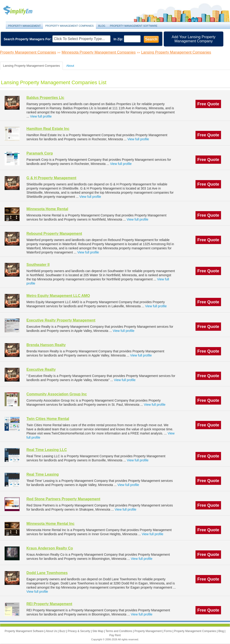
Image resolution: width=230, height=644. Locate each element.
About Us (52, 631)
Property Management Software (134, 26)
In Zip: (118, 39)
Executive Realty (41, 369)
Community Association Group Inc (57, 394)
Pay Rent (115, 635)
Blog (102, 26)
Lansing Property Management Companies (176, 52)
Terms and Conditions (119, 631)
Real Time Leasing (43, 474)
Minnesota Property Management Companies (99, 52)
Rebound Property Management (54, 234)
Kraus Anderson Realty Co (50, 548)
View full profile (41, 116)
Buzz (63, 631)
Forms (168, 631)
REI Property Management (49, 604)
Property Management (23, 10)
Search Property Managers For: (28, 39)
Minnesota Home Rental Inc (50, 524)
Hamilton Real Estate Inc (48, 129)
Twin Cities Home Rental (48, 419)
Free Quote (208, 104)
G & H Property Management (51, 178)
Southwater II (38, 265)
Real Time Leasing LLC (47, 450)
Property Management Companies (69, 26)
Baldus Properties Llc (45, 98)
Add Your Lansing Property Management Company (194, 39)
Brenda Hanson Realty (46, 345)
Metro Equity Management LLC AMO (58, 296)
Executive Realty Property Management (61, 320)
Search (151, 39)
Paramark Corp (40, 153)
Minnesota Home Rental (47, 209)
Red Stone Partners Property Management (63, 499)
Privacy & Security (79, 631)
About (70, 66)
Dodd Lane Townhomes (47, 573)
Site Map (98, 631)
